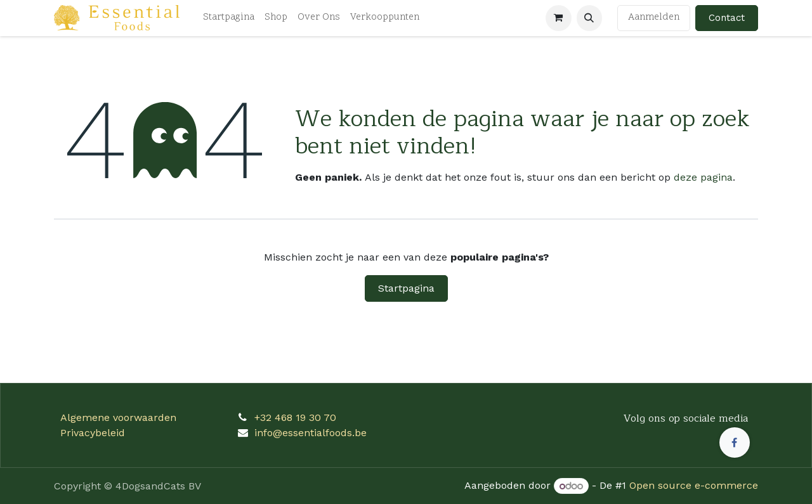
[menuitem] (229, 18)
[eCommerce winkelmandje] (558, 18)
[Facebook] (735, 443)
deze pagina (703, 177)
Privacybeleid (93, 433)
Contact (727, 18)
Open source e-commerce (694, 486)
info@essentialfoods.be (311, 433)
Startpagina (406, 288)
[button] (589, 18)
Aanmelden (654, 17)
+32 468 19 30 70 (295, 417)
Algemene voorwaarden (118, 417)
